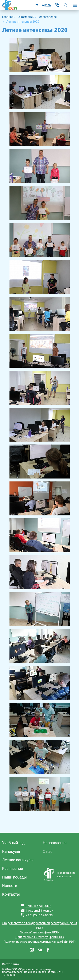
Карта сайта (11, 964)
